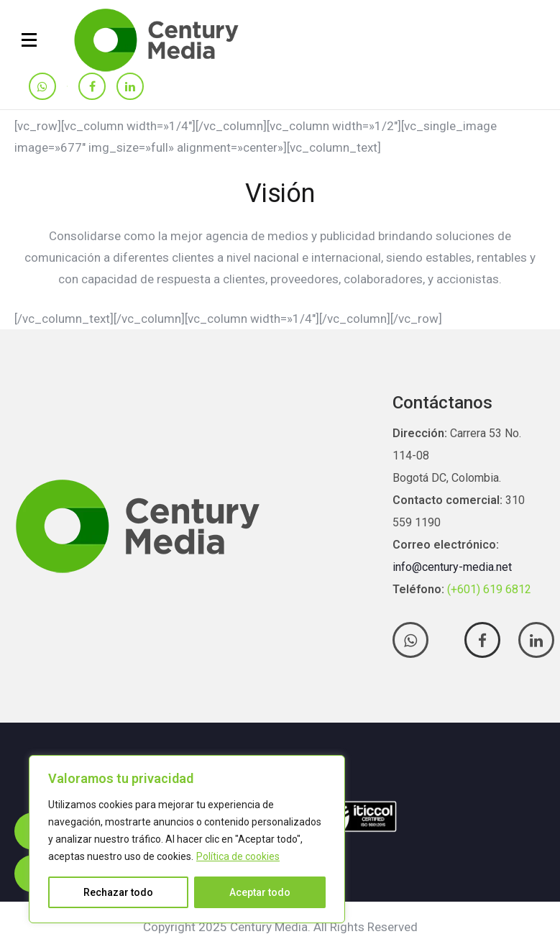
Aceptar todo (260, 892)
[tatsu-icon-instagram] (67, 86)
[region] (187, 839)
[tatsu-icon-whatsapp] (42, 87)
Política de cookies (238, 856)
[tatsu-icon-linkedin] (130, 87)
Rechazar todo (118, 892)
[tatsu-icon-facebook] (92, 87)
